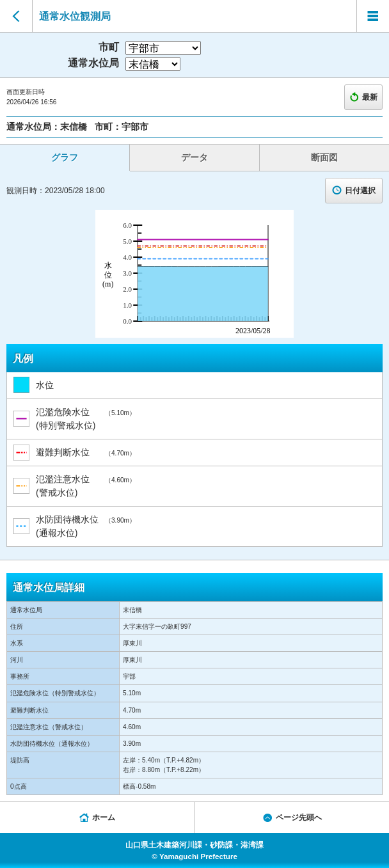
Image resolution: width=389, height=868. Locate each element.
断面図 (324, 157)
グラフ (65, 157)
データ (194, 157)
